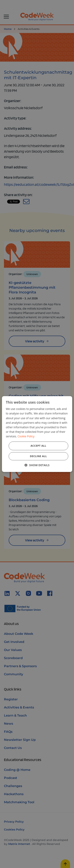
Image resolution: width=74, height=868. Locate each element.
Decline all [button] (38, 456)
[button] (37, 465)
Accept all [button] (38, 446)
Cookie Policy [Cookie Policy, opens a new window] (26, 436)
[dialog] (37, 434)
